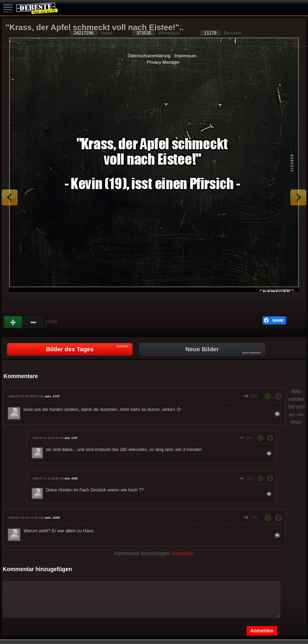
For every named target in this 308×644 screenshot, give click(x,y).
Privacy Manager (163, 62)
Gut (14, 322)
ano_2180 (52, 518)
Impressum (185, 56)
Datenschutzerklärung (149, 56)
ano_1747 (52, 396)
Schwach (34, 322)
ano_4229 (71, 479)
